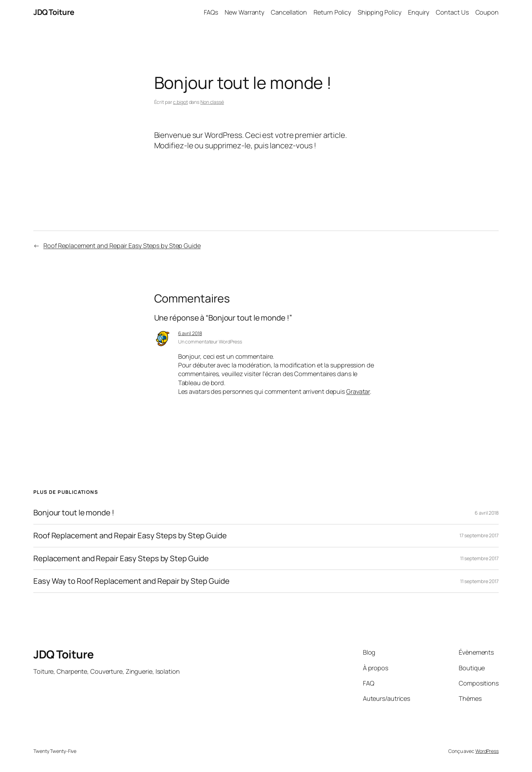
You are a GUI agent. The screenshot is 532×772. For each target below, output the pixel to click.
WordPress (487, 751)
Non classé (212, 102)
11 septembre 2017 (479, 558)
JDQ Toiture (54, 12)
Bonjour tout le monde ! (74, 513)
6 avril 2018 (190, 333)
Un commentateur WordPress (210, 342)
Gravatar (358, 391)
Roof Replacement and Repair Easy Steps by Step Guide (122, 246)
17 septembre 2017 (479, 535)
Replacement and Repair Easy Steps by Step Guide (121, 559)
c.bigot (180, 102)
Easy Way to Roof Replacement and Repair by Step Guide (131, 581)
